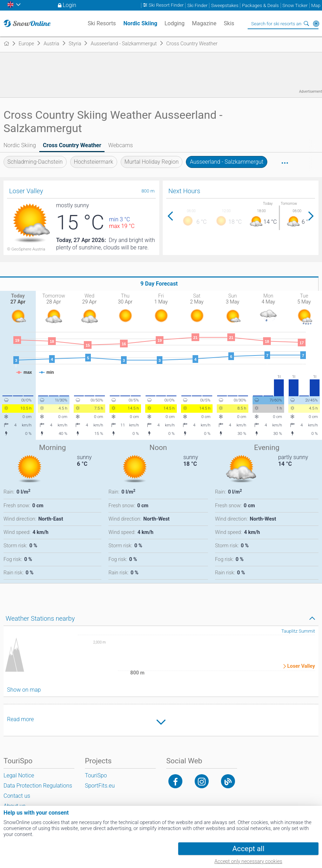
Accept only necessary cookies (248, 862)
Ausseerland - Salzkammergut (227, 162)
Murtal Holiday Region (152, 162)
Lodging (175, 23)
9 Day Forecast (159, 284)
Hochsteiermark (94, 162)
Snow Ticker (295, 5)
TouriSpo (96, 775)
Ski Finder (197, 5)
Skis (229, 23)
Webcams (121, 145)
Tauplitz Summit (298, 631)
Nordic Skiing (20, 145)
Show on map (24, 690)
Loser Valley (301, 666)
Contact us (17, 796)
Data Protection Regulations (38, 786)
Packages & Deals (260, 5)
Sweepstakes (225, 5)
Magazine (204, 23)
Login (70, 5)
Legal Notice (19, 775)
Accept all (248, 849)
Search (306, 24)
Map (316, 5)
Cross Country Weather (72, 145)
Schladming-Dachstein (35, 162)
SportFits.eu (100, 786)
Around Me (316, 24)
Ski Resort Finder (166, 5)
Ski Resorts (102, 23)
